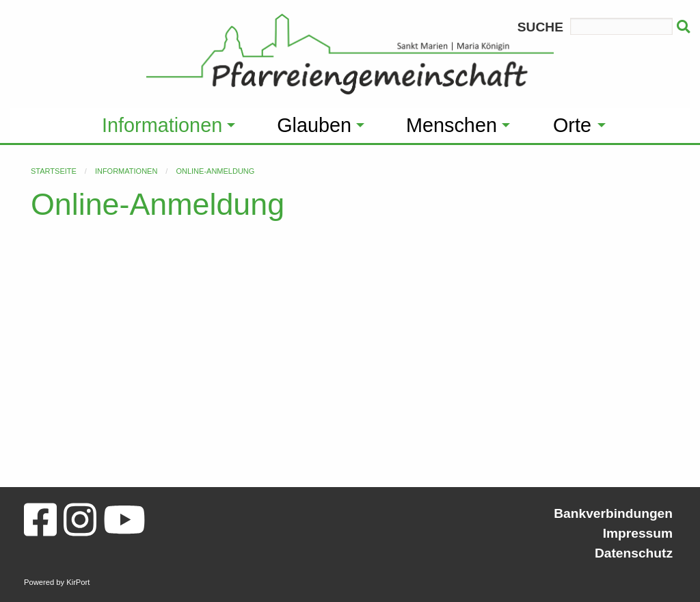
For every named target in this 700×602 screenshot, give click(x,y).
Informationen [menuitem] (162, 125)
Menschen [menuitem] (452, 125)
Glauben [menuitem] (314, 125)
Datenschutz (634, 553)
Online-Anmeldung (215, 171)
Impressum (638, 533)
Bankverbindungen (613, 513)
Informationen (126, 171)
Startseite (54, 171)
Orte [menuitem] (572, 125)
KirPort (78, 582)
